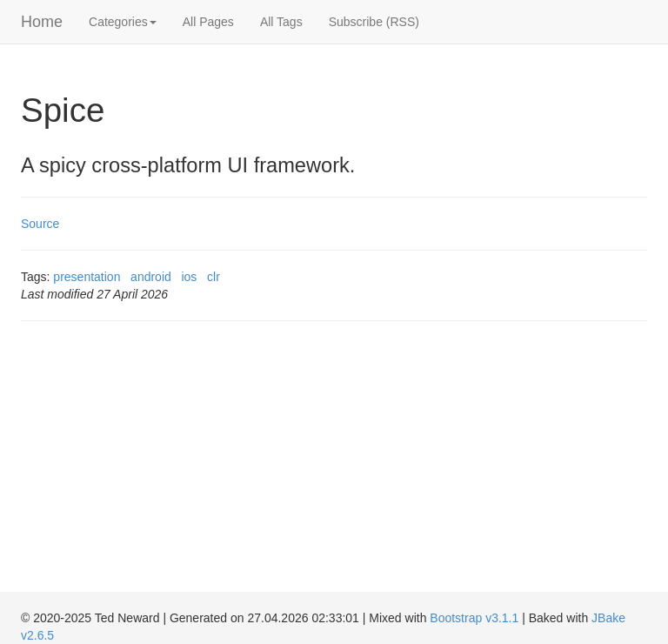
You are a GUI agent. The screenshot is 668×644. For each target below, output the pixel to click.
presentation (87, 277)
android (151, 277)
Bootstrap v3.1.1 (474, 618)
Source (40, 224)
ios (189, 277)
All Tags (281, 22)
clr (214, 277)
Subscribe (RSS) (374, 22)
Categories (123, 22)
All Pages (208, 22)
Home (42, 22)
